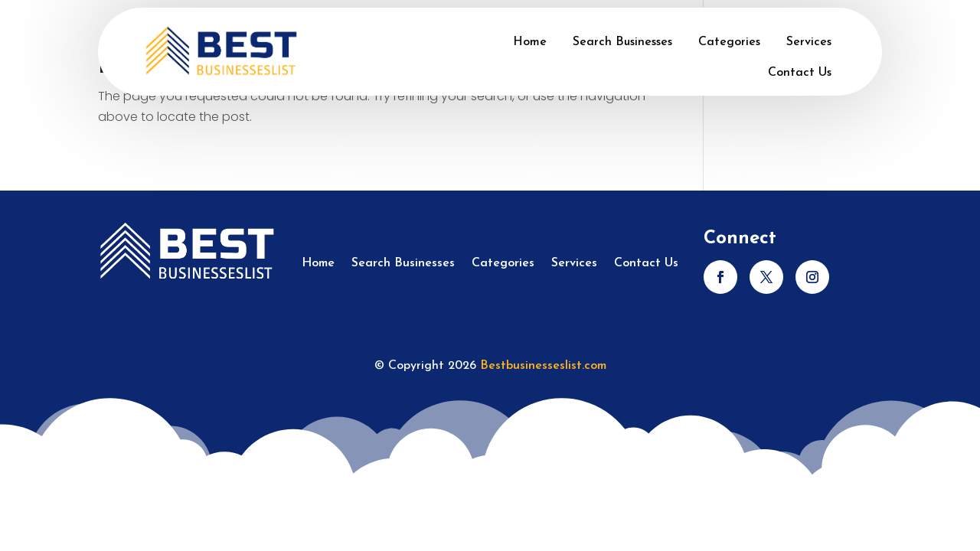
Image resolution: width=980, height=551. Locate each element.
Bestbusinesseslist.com (543, 366)
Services (809, 42)
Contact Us (800, 73)
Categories (729, 42)
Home (530, 42)
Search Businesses (622, 42)
